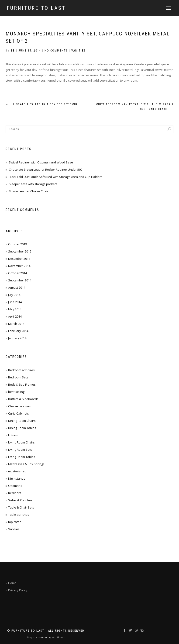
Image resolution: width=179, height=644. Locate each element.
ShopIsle (32, 637)
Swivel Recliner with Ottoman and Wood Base (41, 162)
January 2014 (17, 338)
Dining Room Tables (22, 428)
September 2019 (20, 251)
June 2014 (15, 302)
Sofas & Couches (20, 500)
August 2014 (17, 287)
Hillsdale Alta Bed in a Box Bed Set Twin (41, 104)
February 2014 (18, 331)
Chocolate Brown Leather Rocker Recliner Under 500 (46, 170)
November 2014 (19, 266)
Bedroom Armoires (21, 370)
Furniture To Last (36, 8)
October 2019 (17, 244)
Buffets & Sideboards (23, 399)
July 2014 (14, 295)
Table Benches (19, 515)
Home (12, 583)
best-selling (16, 392)
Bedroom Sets (18, 377)
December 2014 (19, 259)
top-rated (15, 522)
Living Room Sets (20, 450)
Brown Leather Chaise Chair (29, 191)
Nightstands (17, 478)
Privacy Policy (18, 590)
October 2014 (17, 273)
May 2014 (15, 309)
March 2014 (16, 324)
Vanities (79, 51)
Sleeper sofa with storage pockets (33, 184)
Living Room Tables (22, 457)
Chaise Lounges (19, 406)
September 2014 (20, 280)
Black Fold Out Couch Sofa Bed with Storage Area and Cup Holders (56, 177)
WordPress (58, 637)
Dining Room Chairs (22, 421)
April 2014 (15, 316)
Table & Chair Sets (21, 507)
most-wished (17, 471)
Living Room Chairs (21, 442)
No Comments (56, 51)
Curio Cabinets (19, 413)
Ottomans (15, 486)
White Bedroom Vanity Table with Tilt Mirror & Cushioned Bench (135, 107)
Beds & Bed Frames (22, 384)
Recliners (15, 493)
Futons (13, 435)
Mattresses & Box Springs (26, 464)
